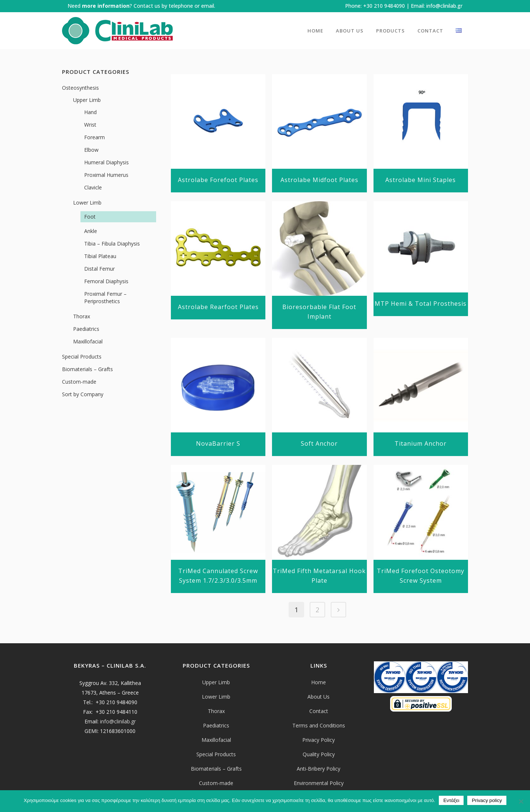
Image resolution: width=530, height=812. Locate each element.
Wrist (90, 125)
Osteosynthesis (80, 88)
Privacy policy (487, 800)
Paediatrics (86, 329)
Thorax (82, 316)
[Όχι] (521, 801)
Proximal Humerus (106, 175)
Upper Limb (87, 100)
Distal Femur (99, 269)
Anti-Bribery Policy (319, 769)
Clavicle (93, 187)
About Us (319, 697)
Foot (90, 217)
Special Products (82, 357)
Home (319, 682)
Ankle (91, 231)
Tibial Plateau (100, 256)
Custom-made (79, 382)
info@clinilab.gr (444, 6)
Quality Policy (319, 754)
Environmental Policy (319, 783)
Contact (319, 711)
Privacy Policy (319, 740)
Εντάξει (451, 800)
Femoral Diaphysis (106, 281)
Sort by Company (83, 394)
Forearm (94, 137)
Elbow (91, 150)
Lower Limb (87, 203)
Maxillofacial (88, 341)
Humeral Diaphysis (106, 162)
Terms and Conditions (319, 725)
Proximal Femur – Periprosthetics (105, 297)
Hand (90, 112)
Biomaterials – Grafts (87, 369)
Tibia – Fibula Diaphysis (112, 244)
